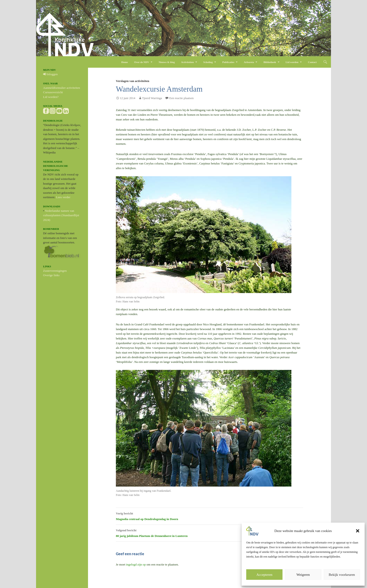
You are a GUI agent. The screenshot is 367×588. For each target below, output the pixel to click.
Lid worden (292, 62)
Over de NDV (142, 62)
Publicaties (228, 62)
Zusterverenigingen (55, 271)
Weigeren (303, 575)
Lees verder (63, 197)
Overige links (51, 275)
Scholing (208, 62)
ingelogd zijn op (136, 564)
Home (125, 62)
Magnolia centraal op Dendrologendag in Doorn (209, 516)
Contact (312, 62)
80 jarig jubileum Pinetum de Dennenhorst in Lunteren (209, 532)
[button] (358, 531)
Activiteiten (187, 62)
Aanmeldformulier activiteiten (62, 88)
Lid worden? (51, 97)
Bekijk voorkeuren (342, 575)
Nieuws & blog (167, 62)
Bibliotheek (270, 62)
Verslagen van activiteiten (133, 81)
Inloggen (50, 74)
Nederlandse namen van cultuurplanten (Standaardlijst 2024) (61, 215)
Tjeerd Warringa (152, 98)
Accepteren (264, 575)
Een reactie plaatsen (181, 98)
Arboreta (249, 62)
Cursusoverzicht (53, 92)
